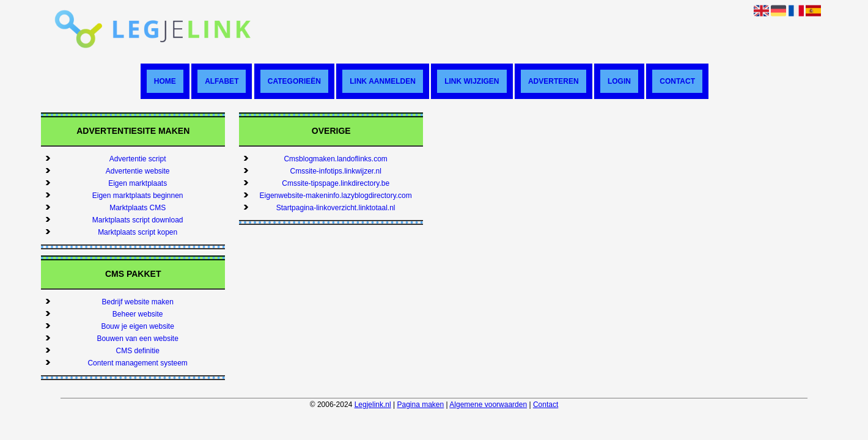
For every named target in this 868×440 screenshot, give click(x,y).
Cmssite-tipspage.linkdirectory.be (336, 183)
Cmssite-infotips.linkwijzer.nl (335, 171)
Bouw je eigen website (137, 326)
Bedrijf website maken (137, 302)
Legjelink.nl (373, 405)
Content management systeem (137, 363)
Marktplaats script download (138, 220)
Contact (677, 81)
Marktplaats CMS (138, 208)
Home (165, 81)
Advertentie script (138, 159)
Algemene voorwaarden (488, 405)
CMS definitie (137, 351)
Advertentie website (138, 171)
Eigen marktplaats (138, 183)
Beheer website (138, 314)
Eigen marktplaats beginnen (138, 196)
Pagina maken (421, 405)
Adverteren (554, 81)
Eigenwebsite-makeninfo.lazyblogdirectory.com (336, 196)
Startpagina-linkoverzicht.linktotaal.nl (336, 208)
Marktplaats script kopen (138, 232)
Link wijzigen (472, 81)
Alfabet (222, 81)
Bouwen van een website (137, 339)
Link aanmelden (383, 81)
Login (619, 81)
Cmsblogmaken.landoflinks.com (335, 159)
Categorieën (294, 81)
